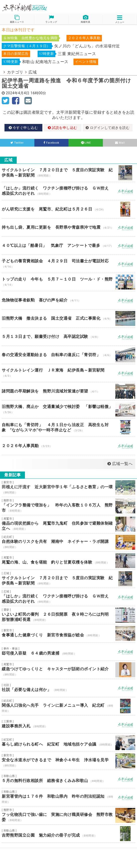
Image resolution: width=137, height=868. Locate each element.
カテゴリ (15, 72)
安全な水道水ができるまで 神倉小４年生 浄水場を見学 (68, 761)
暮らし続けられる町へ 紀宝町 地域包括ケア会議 (68, 743)
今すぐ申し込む (23, 128)
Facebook (51, 143)
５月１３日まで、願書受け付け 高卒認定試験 (68, 337)
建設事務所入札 (68, 724)
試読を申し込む (63, 128)
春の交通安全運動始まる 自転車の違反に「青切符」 (68, 355)
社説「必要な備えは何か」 (68, 688)
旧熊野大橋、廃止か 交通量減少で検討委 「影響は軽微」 (68, 409)
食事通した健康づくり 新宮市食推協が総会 (68, 633)
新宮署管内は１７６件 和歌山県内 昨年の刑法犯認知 (68, 797)
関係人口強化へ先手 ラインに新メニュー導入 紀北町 (68, 706)
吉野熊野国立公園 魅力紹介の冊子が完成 (68, 834)
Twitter (17, 143)
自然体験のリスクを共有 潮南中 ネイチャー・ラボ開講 (68, 542)
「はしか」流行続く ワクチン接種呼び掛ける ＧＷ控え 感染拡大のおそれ (68, 191)
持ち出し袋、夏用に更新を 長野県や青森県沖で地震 (68, 227)
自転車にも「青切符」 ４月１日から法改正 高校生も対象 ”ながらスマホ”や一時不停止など (68, 428)
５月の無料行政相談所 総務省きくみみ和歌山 (68, 779)
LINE (86, 143)
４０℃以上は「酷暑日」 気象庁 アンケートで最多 (68, 246)
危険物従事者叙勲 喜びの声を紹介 (68, 300)
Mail (120, 143)
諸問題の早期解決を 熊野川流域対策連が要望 (68, 391)
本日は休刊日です (18, 30)
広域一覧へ (120, 464)
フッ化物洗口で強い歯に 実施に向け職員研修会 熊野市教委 (68, 815)
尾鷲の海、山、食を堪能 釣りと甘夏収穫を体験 (68, 561)
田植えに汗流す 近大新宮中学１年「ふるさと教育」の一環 (68, 488)
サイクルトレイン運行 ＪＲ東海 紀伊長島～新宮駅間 (68, 373)
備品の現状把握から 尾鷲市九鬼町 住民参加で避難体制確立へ (68, 524)
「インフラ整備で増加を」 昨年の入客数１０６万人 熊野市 (68, 506)
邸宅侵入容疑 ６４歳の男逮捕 (68, 652)
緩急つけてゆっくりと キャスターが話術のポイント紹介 (68, 670)
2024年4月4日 (18, 93)
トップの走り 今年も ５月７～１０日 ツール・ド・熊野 (68, 282)
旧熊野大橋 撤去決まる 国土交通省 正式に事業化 (68, 318)
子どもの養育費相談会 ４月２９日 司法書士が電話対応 (68, 264)
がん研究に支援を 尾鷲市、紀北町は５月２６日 (68, 209)
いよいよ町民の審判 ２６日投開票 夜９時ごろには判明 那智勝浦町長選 (68, 615)
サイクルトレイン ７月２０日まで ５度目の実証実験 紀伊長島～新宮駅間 (68, 173)
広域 (33, 72)
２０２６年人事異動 (68, 446)
